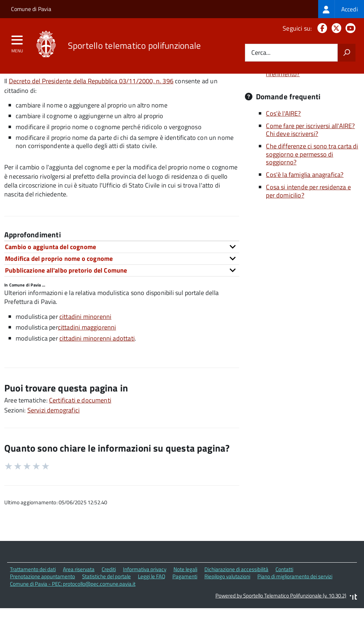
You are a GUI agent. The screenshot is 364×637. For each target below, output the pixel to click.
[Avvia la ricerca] (347, 53)
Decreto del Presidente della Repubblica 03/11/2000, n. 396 (91, 111)
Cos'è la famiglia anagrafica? (305, 205)
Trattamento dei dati (33, 599)
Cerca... (261, 53)
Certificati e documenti (80, 430)
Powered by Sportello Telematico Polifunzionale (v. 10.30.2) (281, 626)
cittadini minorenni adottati (97, 368)
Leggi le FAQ (152, 607)
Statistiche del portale (106, 607)
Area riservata (79, 599)
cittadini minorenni (85, 347)
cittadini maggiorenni (87, 357)
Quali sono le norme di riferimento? (297, 100)
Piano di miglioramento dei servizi (295, 607)
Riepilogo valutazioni (227, 607)
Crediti (109, 599)
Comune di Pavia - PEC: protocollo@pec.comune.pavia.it (73, 614)
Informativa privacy (145, 599)
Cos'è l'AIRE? (283, 144)
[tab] (122, 277)
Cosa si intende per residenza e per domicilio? (308, 221)
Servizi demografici (53, 440)
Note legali (185, 599)
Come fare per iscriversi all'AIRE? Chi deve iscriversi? (310, 160)
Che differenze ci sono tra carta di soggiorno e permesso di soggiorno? (312, 184)
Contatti (284, 599)
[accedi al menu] (17, 42)
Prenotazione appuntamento (42, 607)
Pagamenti (185, 607)
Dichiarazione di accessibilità (236, 599)
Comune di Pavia (31, 9)
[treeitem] (341, 9)
